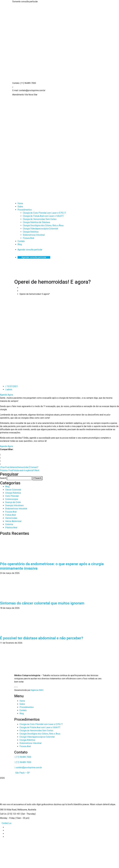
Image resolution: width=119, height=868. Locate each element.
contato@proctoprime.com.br (28, 767)
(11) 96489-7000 (23, 757)
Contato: (16, 83)
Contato (23, 710)
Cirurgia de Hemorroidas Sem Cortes (36, 731)
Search (3, 478)
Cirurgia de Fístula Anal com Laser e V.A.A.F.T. (40, 727)
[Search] (37, 478)
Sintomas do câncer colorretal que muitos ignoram (42, 603)
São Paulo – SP (22, 773)
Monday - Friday (7, 818)
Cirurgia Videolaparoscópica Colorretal (37, 737)
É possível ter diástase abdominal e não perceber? (42, 638)
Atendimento (18, 95)
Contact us (7, 823)
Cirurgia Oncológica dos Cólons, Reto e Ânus (40, 734)
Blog (22, 713)
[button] (59, 455)
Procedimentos (27, 707)
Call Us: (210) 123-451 (10, 814)
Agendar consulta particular (30, 250)
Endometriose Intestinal (30, 743)
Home (22, 701)
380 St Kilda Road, (8, 810)
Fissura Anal (25, 746)
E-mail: (15, 90)
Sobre (22, 704)
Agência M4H (37, 690)
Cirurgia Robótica (27, 740)
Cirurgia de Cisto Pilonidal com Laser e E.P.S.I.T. (41, 724)
